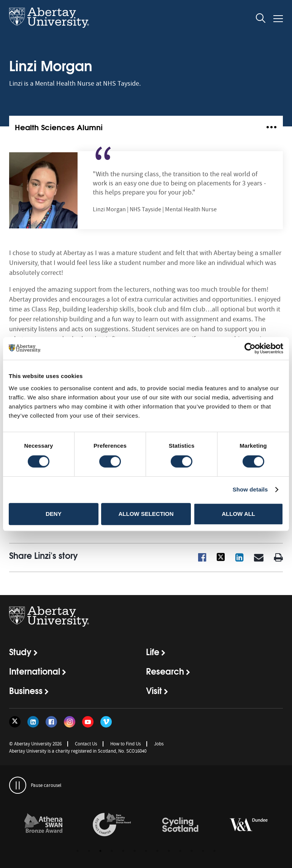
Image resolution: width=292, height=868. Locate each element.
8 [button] (157, 851)
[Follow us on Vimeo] (106, 722)
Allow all (238, 514)
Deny (54, 514)
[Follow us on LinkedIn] (33, 722)
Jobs (159, 744)
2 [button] (89, 851)
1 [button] (78, 851)
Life (153, 651)
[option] (43, 826)
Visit (154, 690)
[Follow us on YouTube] (88, 722)
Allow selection (146, 514)
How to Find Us (125, 744)
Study (20, 651)
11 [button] (192, 851)
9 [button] (169, 851)
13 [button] (214, 851)
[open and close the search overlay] (261, 19)
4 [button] (112, 851)
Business (26, 690)
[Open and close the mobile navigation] (278, 19)
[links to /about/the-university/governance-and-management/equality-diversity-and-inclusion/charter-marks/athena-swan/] (43, 825)
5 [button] (123, 851)
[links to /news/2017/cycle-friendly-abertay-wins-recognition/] (180, 825)
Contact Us (86, 744)
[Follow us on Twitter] (15, 722)
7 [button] (146, 851)
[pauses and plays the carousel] (18, 785)
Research (165, 671)
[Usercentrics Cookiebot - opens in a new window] (250, 348)
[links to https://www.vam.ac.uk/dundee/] (249, 825)
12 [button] (203, 851)
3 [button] (100, 851)
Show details (250, 489)
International (35, 671)
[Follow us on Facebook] (51, 722)
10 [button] (180, 851)
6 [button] (135, 851)
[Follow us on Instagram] (70, 722)
